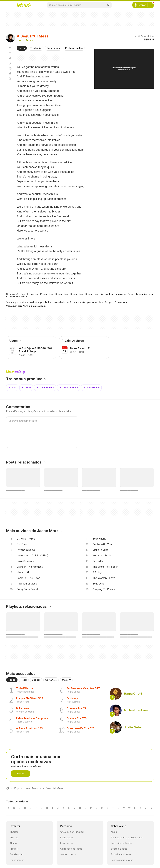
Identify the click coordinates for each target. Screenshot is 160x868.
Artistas (14, 837)
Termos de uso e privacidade (127, 837)
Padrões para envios (122, 860)
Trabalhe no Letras (121, 854)
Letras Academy (80, 372)
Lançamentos (17, 860)
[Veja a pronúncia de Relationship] (69, 388)
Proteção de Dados (122, 843)
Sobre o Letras (119, 849)
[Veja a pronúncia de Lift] (12, 388)
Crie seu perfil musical (72, 832)
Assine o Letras (69, 854)
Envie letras (67, 843)
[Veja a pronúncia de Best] (26, 388)
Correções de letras (71, 849)
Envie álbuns (67, 837)
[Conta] (151, 5)
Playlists (14, 849)
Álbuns (13, 843)
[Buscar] (108, 5)
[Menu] (10, 5)
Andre (48, 302)
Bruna (73, 302)
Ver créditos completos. (114, 294)
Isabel (23, 302)
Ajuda (114, 832)
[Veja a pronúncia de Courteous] (91, 388)
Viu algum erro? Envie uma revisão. (26, 306)
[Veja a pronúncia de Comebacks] (45, 388)
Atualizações (17, 854)
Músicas (14, 832)
